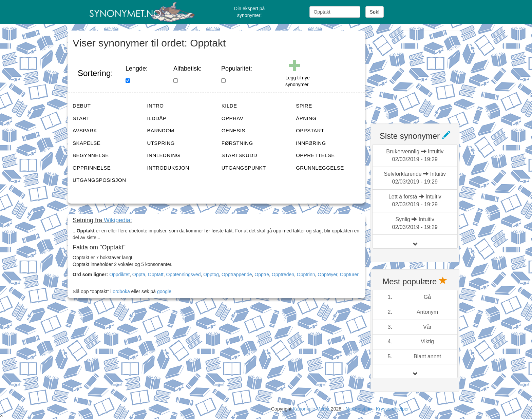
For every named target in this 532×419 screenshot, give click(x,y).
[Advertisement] (421, 73)
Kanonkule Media (312, 409)
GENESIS (233, 130)
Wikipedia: (118, 220)
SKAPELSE (87, 143)
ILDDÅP (157, 118)
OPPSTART (310, 130)
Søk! (375, 12)
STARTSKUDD (239, 155)
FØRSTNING (237, 143)
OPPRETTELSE (315, 155)
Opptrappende (237, 274)
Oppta (139, 274)
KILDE (229, 106)
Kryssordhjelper (392, 409)
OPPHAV (232, 118)
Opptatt (156, 274)
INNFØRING (311, 143)
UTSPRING (161, 143)
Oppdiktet (119, 274)
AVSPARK (85, 130)
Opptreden (283, 274)
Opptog (211, 274)
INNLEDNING (164, 155)
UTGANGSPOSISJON (99, 180)
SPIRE (304, 106)
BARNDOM (160, 130)
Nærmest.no (358, 409)
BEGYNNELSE (91, 155)
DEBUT (82, 106)
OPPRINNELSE (92, 168)
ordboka (120, 291)
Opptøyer (327, 274)
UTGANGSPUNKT (244, 168)
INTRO (155, 106)
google (164, 291)
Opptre (262, 274)
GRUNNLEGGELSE (320, 168)
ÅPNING (306, 118)
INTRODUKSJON (168, 168)
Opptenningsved (183, 274)
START (81, 118)
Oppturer (349, 274)
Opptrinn (306, 274)
